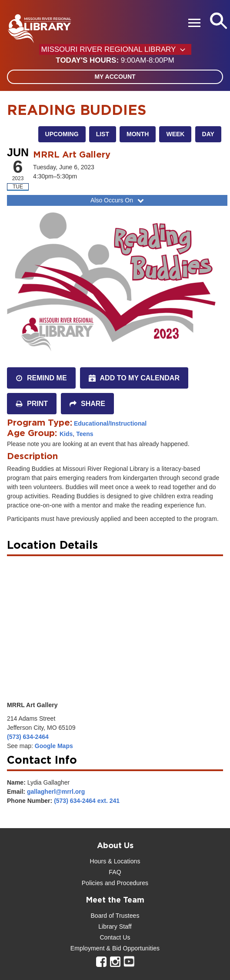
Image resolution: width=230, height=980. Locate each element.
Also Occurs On (118, 200)
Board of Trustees (115, 916)
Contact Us (115, 937)
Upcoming (62, 134)
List (103, 134)
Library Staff (115, 926)
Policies (92, 883)
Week (175, 134)
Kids (66, 434)
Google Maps (54, 746)
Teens (85, 434)
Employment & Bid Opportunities (115, 948)
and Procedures (126, 883)
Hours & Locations (115, 861)
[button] (115, 60)
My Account (115, 77)
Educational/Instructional (110, 423)
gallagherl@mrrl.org (56, 792)
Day (208, 134)
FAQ (115, 872)
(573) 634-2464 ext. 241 (87, 801)
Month (138, 134)
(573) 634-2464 (28, 737)
